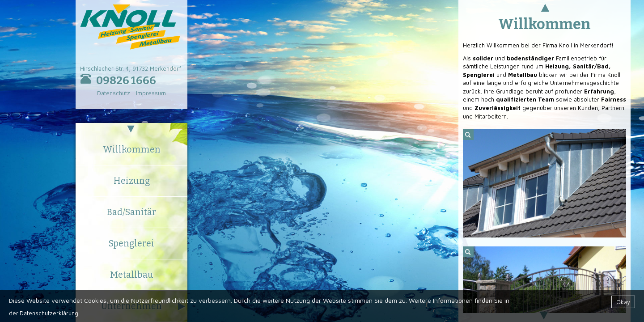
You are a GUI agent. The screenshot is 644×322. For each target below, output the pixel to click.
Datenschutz (114, 93)
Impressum (151, 93)
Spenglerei (131, 244)
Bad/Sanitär (131, 212)
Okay (623, 302)
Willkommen (132, 150)
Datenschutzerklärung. (50, 313)
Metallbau (132, 275)
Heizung (132, 181)
